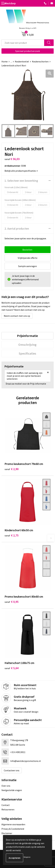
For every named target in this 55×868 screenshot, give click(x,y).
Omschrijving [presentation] (27, 345)
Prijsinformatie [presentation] (27, 336)
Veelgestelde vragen (12, 790)
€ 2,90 (12, 469)
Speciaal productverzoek (28, 51)
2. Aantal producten (17, 228)
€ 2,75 (12, 535)
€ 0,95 (12, 602)
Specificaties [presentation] (27, 353)
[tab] (27, 336)
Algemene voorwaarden (13, 824)
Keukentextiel (22, 61)
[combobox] (23, 43)
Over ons (6, 786)
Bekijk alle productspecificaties (21, 171)
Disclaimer (7, 833)
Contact (6, 805)
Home (5, 61)
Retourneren (8, 809)
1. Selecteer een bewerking (21, 181)
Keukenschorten (40, 61)
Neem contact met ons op (17, 316)
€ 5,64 (12, 668)
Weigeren (27, 857)
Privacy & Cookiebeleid (13, 829)
